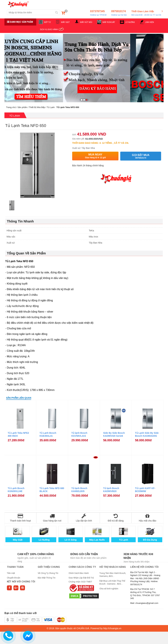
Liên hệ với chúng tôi (144, 567)
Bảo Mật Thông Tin (47, 578)
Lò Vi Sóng (71, 540)
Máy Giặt (18, 540)
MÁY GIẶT (65, 22)
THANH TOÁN (15, 567)
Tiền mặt (11, 573)
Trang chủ (11, 107)
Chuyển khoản (14, 578)
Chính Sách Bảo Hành (79, 573)
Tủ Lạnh (51, 107)
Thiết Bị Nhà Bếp (37, 107)
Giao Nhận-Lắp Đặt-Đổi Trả (81, 578)
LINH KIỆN (150, 22)
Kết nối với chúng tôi (21, 582)
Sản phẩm (22, 107)
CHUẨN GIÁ (83, 628)
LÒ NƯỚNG (130, 22)
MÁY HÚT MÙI (86, 22)
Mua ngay (95, 156)
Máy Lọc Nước (97, 540)
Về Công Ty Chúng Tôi (48, 573)
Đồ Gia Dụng (150, 540)
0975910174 (119, 13)
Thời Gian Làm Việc (146, 13)
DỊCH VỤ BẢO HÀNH (49, 29)
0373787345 (98, 13)
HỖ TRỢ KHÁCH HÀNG (113, 567)
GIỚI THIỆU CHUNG (49, 567)
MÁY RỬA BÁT (109, 22)
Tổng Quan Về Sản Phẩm (26, 253)
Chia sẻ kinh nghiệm (109, 589)
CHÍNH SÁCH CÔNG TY (82, 567)
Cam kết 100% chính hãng (36, 554)
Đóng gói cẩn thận (84, 554)
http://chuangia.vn (112, 628)
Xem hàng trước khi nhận (138, 556)
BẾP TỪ (47, 22)
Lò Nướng (44, 540)
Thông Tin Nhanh (20, 221)
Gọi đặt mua (141, 156)
